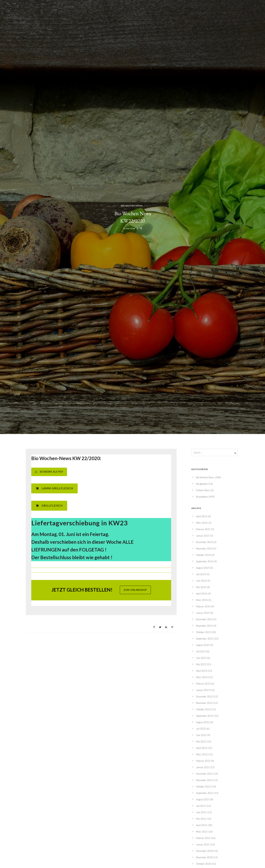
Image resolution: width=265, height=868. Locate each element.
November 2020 (204, 857)
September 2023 (205, 639)
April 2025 (202, 516)
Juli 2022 (201, 729)
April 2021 (202, 825)
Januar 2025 (203, 536)
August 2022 (203, 722)
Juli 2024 (201, 574)
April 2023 (202, 671)
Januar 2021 (203, 844)
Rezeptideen (202, 497)
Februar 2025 (203, 529)
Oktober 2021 (203, 787)
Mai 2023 (201, 664)
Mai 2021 (201, 819)
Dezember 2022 (204, 696)
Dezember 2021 (204, 774)
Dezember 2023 (204, 619)
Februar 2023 (203, 684)
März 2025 (202, 523)
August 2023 (203, 645)
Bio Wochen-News (132, 206)
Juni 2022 (201, 735)
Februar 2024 (203, 606)
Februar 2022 (203, 761)
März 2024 (202, 600)
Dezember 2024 (204, 542)
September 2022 (205, 716)
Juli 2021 (201, 806)
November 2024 (204, 549)
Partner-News (203, 490)
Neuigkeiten (202, 484)
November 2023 (204, 626)
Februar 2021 (203, 838)
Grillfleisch (49, 506)
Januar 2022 (203, 767)
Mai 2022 (201, 742)
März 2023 (202, 677)
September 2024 (205, 561)
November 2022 (204, 703)
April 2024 (202, 594)
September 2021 (205, 793)
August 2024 (203, 568)
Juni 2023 (201, 658)
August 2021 (203, 799)
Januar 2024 (203, 613)
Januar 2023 (203, 690)
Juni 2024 (201, 581)
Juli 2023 (201, 651)
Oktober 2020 (203, 864)
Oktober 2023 (203, 632)
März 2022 (202, 754)
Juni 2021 (201, 812)
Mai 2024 (201, 587)
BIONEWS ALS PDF (49, 472)
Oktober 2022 (203, 709)
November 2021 (204, 780)
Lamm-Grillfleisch (54, 488)
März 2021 (202, 832)
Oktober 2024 (203, 555)
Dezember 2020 (204, 851)
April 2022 (202, 748)
